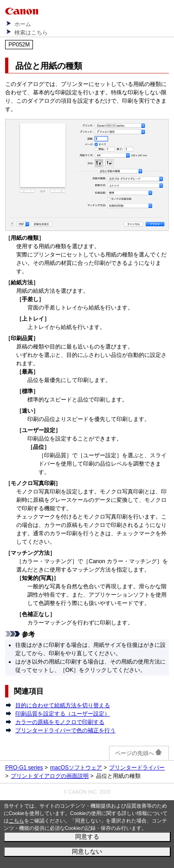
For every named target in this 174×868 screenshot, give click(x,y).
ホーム (23, 24)
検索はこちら (31, 33)
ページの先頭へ (139, 753)
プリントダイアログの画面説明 (50, 776)
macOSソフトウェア (76, 768)
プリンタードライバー (137, 768)
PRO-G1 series (24, 768)
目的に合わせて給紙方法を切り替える (63, 705)
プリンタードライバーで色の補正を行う (65, 730)
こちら (16, 821)
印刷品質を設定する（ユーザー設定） (63, 714)
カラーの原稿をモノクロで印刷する (60, 722)
